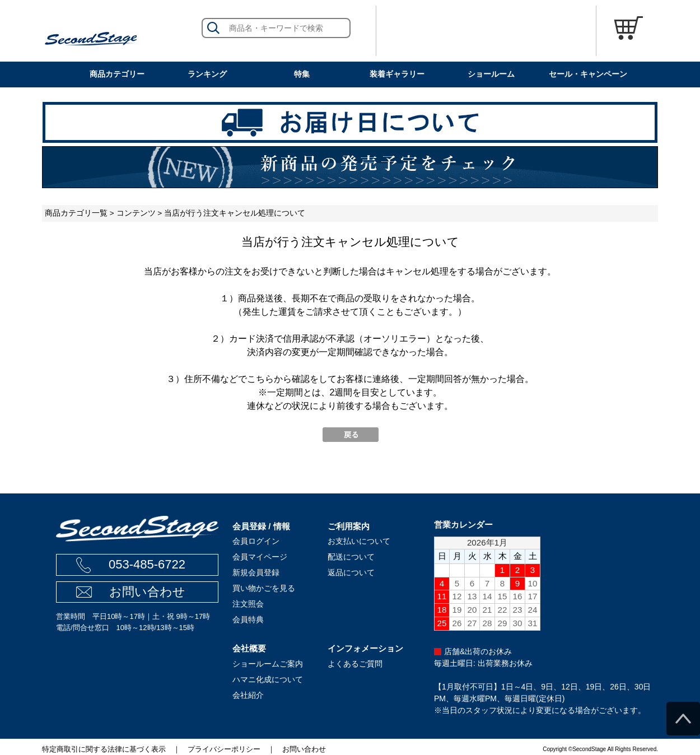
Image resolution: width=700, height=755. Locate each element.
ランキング (207, 74)
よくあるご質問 (355, 664)
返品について (351, 572)
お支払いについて (359, 541)
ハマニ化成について (268, 679)
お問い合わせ (147, 592)
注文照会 (248, 604)
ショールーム (491, 74)
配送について (351, 557)
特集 (302, 74)
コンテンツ (136, 213)
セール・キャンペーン (588, 74)
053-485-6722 (147, 564)
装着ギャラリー (397, 74)
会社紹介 (248, 695)
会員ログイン (256, 541)
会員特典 (248, 619)
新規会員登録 (256, 572)
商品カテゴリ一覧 (76, 213)
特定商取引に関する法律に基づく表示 (104, 749)
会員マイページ (260, 557)
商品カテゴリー (117, 74)
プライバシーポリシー (224, 749)
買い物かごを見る (264, 588)
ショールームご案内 (268, 664)
